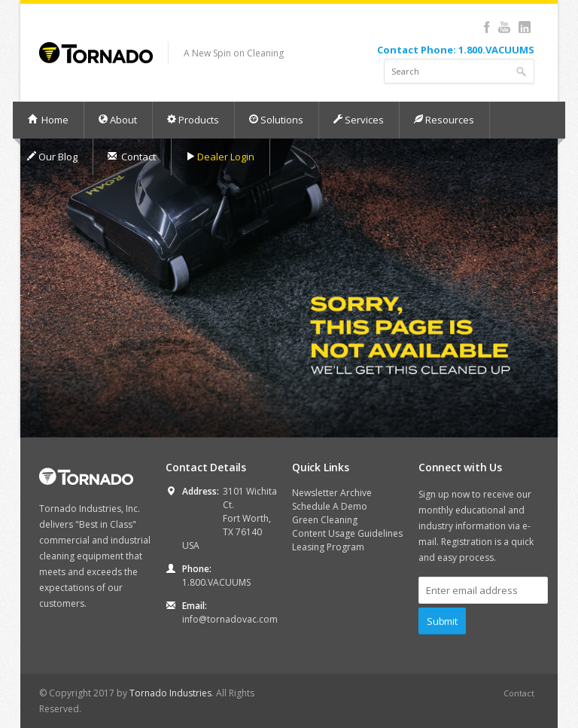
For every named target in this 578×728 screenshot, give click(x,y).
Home (48, 120)
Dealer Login (220, 157)
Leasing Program (328, 547)
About (117, 120)
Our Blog (52, 157)
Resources (444, 120)
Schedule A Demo (330, 506)
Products (193, 120)
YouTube (504, 27)
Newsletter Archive (332, 493)
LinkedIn (524, 27)
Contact (131, 157)
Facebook (487, 27)
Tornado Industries (170, 693)
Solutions (276, 120)
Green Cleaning (325, 520)
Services (358, 120)
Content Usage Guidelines (347, 533)
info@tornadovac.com (230, 619)
